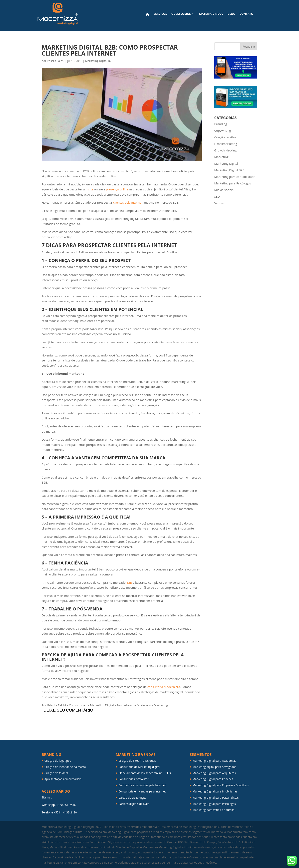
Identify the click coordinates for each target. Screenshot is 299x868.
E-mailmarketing (226, 144)
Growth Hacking (225, 150)
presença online (117, 189)
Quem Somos (181, 14)
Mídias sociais (224, 190)
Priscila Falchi (56, 61)
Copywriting (223, 130)
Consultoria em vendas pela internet (142, 791)
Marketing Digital (226, 163)
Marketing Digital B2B (99, 61)
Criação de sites (225, 137)
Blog (231, 14)
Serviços (160, 14)
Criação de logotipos (58, 761)
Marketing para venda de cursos (213, 810)
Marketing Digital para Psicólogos (214, 804)
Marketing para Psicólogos (233, 183)
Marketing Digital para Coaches (213, 779)
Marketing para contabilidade (235, 177)
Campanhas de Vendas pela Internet (142, 785)
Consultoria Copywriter (133, 779)
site (91, 189)
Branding (221, 124)
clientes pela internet (128, 202)
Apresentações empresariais (63, 779)
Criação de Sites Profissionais (137, 761)
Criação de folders (56, 773)
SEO (217, 196)
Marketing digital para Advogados (214, 767)
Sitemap (47, 797)
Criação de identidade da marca (65, 767)
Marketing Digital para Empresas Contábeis (221, 785)
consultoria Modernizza (164, 687)
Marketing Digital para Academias (214, 761)
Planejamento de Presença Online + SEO (145, 773)
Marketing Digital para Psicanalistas (216, 798)
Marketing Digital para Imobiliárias (215, 791)
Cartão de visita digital (133, 798)
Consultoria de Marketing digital (139, 767)
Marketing (221, 157)
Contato (246, 14)
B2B (129, 582)
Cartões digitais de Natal (134, 804)
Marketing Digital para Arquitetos (214, 773)
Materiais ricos (211, 14)
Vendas (219, 203)
